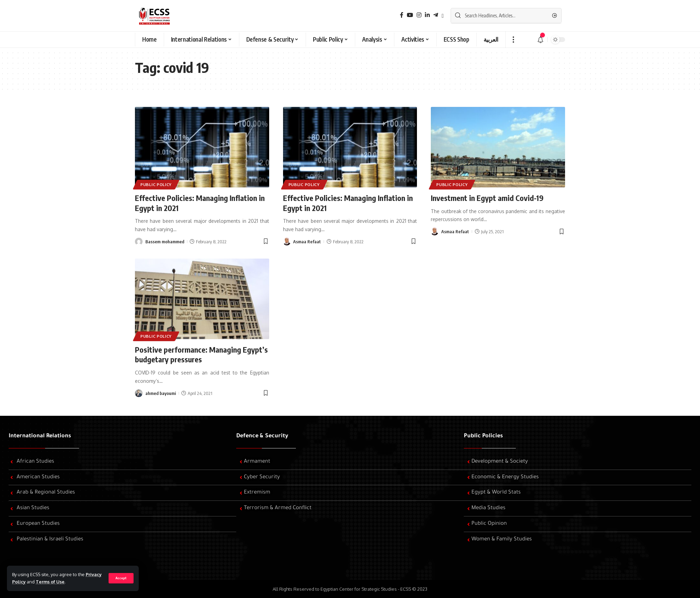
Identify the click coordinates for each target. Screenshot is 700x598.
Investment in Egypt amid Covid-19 (487, 198)
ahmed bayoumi (161, 393)
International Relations (40, 436)
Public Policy (156, 184)
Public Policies (483, 436)
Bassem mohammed (165, 242)
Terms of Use (50, 582)
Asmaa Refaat (307, 242)
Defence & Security (262, 436)
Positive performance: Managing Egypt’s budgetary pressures (201, 355)
